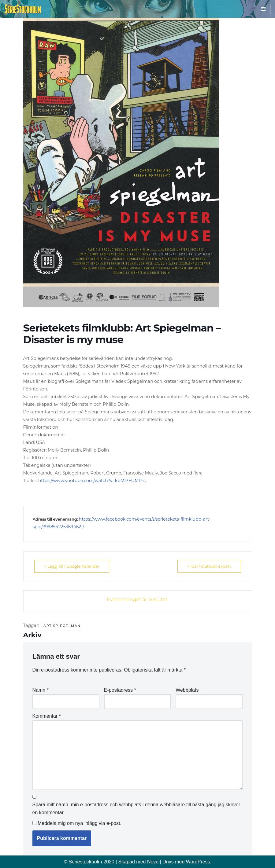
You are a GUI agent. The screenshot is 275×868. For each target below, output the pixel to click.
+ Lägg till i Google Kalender (73, 566)
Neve (153, 862)
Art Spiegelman (62, 626)
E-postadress (120, 690)
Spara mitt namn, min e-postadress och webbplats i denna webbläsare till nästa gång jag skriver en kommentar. (136, 809)
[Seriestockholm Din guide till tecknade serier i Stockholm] (23, 9)
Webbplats (187, 690)
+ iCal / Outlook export (208, 566)
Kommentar (47, 716)
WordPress (198, 862)
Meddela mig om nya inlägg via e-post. (80, 823)
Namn (41, 690)
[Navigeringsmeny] (263, 9)
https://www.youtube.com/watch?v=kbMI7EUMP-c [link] (92, 481)
